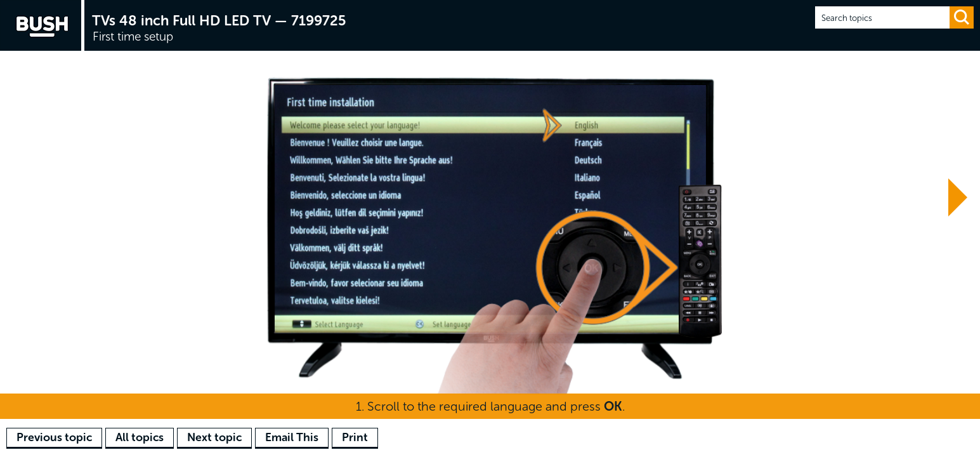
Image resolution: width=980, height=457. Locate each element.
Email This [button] (292, 437)
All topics (140, 437)
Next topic (214, 437)
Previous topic (54, 437)
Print (355, 437)
